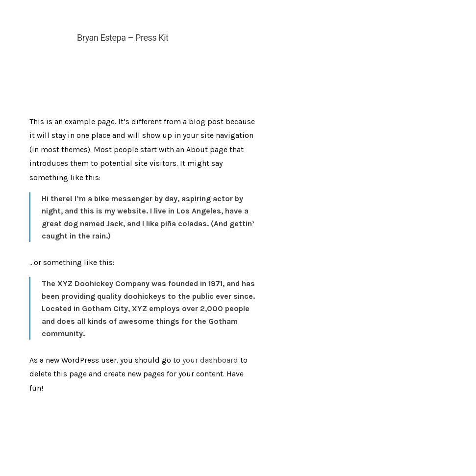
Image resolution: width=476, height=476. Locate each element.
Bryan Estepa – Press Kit (123, 38)
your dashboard (210, 360)
